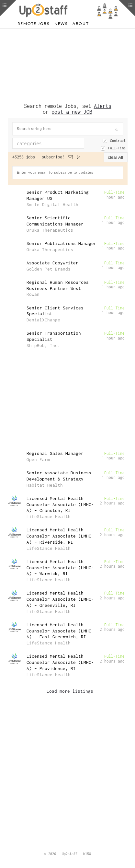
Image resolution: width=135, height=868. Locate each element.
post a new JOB (72, 112)
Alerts (103, 106)
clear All (115, 157)
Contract (118, 141)
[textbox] (53, 143)
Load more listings (70, 691)
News (61, 23)
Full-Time (117, 148)
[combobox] (48, 143)
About (81, 23)
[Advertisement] (68, 66)
